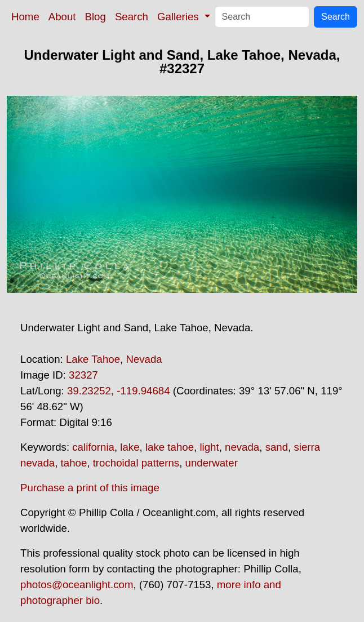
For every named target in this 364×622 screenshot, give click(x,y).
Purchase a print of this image (90, 488)
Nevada (144, 359)
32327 (83, 375)
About (62, 17)
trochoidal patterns (136, 463)
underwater (212, 463)
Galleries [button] (179, 17)
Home (25, 17)
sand (277, 447)
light (209, 447)
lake (130, 447)
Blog (96, 17)
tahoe (74, 463)
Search (132, 17)
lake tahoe (170, 447)
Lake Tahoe (93, 359)
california (93, 447)
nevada (242, 447)
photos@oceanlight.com (77, 585)
